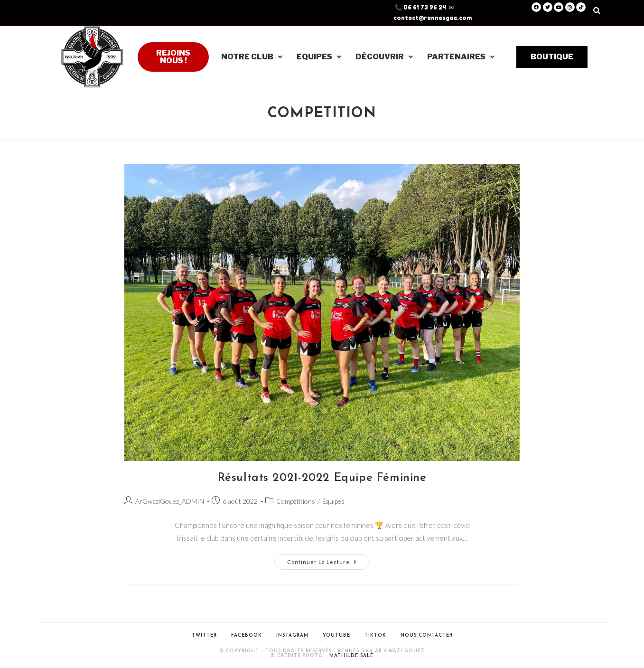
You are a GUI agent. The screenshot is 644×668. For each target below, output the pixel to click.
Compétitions (296, 501)
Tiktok (375, 635)
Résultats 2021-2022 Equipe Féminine (322, 478)
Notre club (252, 57)
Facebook (247, 635)
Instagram (292, 635)
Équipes (333, 501)
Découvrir (384, 57)
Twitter (204, 635)
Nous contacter (427, 635)
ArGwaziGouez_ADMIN (170, 501)
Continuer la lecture (328, 560)
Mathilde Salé (351, 656)
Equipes (319, 57)
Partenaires (461, 57)
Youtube (336, 635)
